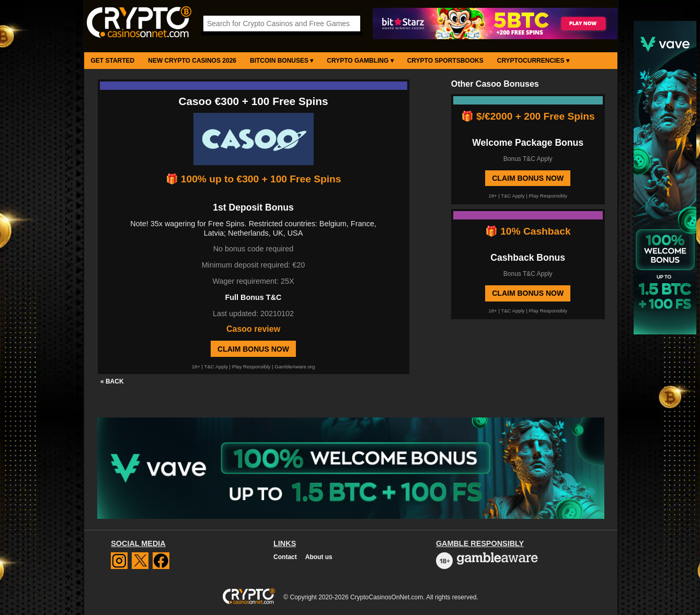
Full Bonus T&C (254, 297)
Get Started (113, 61)
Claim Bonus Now (253, 349)
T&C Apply (216, 367)
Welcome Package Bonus (528, 143)
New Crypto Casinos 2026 (192, 61)
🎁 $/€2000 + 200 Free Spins (528, 116)
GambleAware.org (295, 367)
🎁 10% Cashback (528, 231)
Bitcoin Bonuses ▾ (282, 61)
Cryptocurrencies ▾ (533, 61)
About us (319, 557)
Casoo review (253, 329)
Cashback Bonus (528, 258)
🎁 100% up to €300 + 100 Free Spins (254, 179)
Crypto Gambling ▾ (360, 61)
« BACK (112, 381)
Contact (285, 557)
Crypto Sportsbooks (445, 61)
